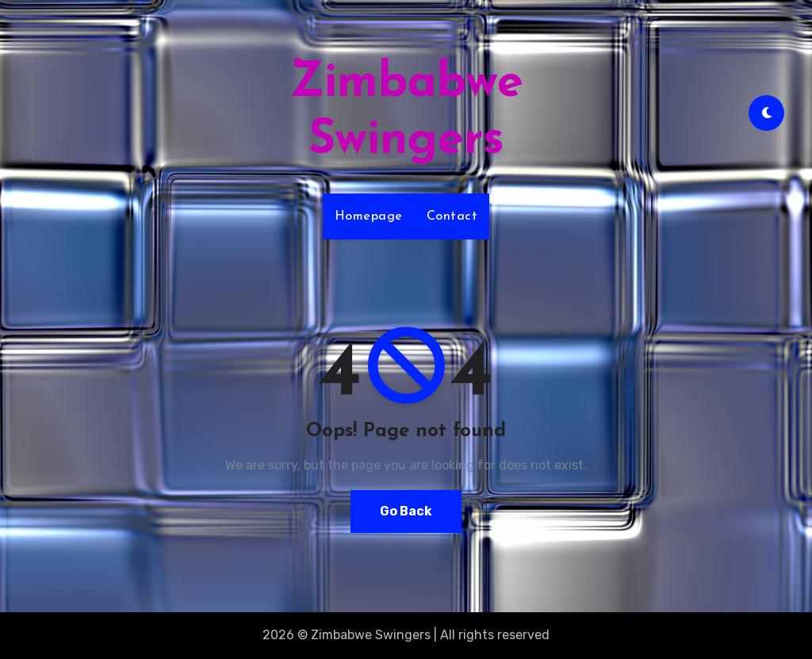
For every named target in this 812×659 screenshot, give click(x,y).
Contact (452, 216)
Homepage (369, 216)
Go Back (406, 511)
